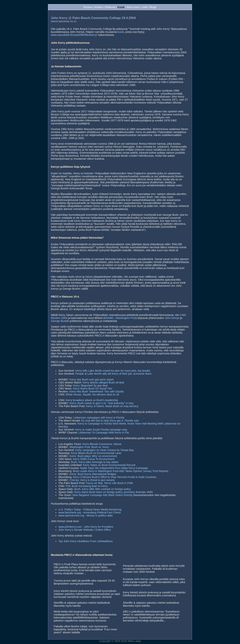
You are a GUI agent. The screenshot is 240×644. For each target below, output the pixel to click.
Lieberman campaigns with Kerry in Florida (99, 418)
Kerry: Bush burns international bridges (93, 474)
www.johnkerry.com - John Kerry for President (86, 527)
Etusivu (88, 7)
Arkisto (99, 7)
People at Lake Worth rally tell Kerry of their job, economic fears (113, 374)
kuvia (121, 32)
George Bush (59, 321)
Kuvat (121, 7)
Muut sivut (133, 7)
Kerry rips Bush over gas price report (91, 379)
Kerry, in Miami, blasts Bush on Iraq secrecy (112, 406)
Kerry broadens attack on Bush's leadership (92, 400)
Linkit (144, 7)
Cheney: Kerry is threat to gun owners (92, 480)
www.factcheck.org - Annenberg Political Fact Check (90, 512)
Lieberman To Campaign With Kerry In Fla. (104, 433)
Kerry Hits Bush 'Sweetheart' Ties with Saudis (97, 392)
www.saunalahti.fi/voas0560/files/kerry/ (74, 35)
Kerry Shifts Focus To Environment (94, 459)
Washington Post (126, 318)
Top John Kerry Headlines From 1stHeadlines (85, 541)
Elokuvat (110, 7)
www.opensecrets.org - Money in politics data (85, 516)
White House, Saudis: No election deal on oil (92, 395)
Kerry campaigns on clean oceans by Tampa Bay (105, 450)
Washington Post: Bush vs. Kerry (89, 447)
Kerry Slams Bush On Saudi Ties (93, 389)
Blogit (153, 7)
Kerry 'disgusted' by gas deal (90, 385)
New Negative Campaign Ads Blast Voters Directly (103, 495)
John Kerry (171, 318)
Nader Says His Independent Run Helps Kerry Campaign (114, 468)
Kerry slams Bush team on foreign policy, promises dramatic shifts (114, 492)
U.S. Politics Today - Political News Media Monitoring (90, 509)
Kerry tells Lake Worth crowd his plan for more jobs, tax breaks (113, 371)
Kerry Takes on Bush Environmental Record (109, 465)
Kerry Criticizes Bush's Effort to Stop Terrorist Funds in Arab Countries (115, 477)
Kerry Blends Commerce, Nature (102, 444)
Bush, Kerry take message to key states (95, 462)
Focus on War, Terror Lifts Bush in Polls (110, 483)
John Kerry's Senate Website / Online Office (85, 530)
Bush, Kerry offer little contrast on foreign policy (102, 489)
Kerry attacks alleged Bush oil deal (103, 382)
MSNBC (109, 318)
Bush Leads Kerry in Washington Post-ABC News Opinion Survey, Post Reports (121, 471)
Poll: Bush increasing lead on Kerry (87, 486)
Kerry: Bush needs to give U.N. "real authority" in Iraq (101, 403)
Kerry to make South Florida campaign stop (101, 430)
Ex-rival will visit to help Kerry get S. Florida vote (110, 421)
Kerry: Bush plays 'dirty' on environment (93, 456)
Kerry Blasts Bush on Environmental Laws (96, 453)
